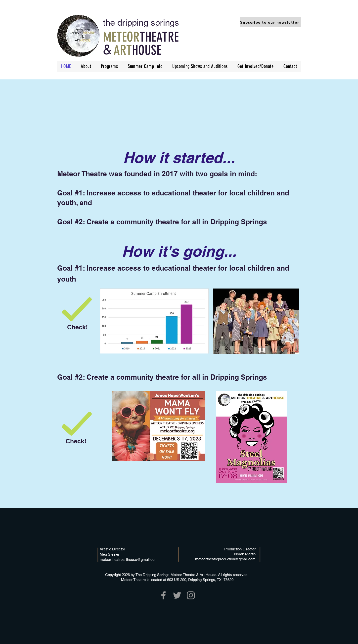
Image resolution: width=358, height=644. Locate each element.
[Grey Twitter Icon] (177, 595)
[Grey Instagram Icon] (191, 595)
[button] (270, 22)
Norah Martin (245, 554)
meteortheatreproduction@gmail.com (225, 559)
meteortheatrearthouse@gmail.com (129, 559)
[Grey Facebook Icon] (163, 595)
